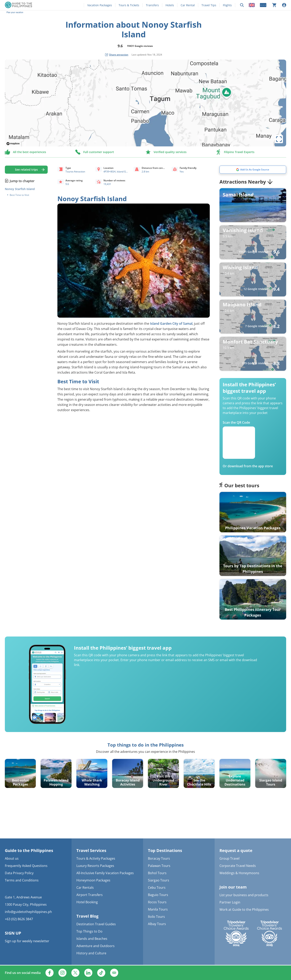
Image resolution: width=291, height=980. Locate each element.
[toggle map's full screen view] (279, 139)
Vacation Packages (100, 5)
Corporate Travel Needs (238, 866)
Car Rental (188, 5)
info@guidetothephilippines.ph (28, 912)
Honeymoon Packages (93, 880)
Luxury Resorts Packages (95, 866)
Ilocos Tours (157, 902)
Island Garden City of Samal (171, 324)
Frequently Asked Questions (26, 866)
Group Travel (229, 858)
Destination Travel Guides (96, 924)
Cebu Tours (157, 888)
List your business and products (244, 895)
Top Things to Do (89, 931)
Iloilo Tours (156, 917)
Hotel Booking (87, 902)
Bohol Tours (157, 873)
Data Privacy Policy (19, 873)
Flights (227, 5)
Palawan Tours (159, 866)
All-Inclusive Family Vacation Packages (105, 873)
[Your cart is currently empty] (274, 5)
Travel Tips (209, 5)
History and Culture (91, 953)
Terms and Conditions (22, 880)
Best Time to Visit (19, 195)
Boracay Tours (159, 858)
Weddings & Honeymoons (239, 873)
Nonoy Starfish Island (20, 189)
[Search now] (242, 5)
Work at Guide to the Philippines (244, 910)
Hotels (170, 5)
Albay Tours (157, 924)
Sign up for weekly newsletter (27, 941)
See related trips (26, 170)
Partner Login (230, 902)
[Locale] (252, 5)
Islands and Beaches (92, 939)
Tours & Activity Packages (96, 858)
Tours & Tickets (129, 5)
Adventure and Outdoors (95, 946)
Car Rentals (85, 888)
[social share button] (117, 55)
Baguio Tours (158, 895)
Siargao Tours (159, 880)
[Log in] (284, 5)
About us (12, 858)
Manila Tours (158, 909)
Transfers (152, 5)
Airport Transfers (90, 895)
